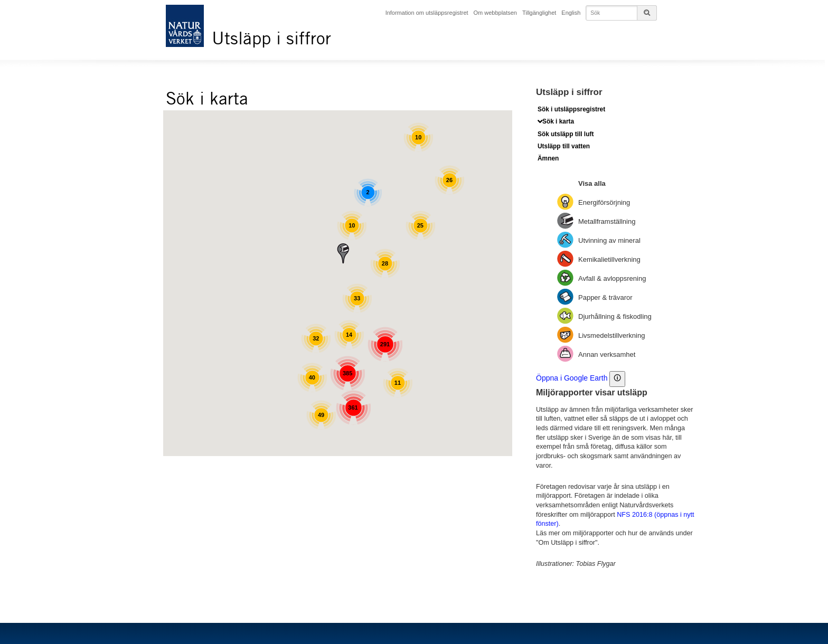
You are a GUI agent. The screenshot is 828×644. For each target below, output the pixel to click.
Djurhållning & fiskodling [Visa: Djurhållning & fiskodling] (615, 316)
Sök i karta (558, 121)
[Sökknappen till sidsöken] (647, 13)
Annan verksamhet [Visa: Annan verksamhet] (607, 354)
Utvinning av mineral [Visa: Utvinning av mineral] (609, 240)
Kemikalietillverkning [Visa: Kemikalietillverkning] (609, 259)
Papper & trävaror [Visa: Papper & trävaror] (605, 297)
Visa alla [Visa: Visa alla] (592, 183)
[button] (343, 253)
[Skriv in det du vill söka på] (622, 13)
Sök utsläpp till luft (566, 134)
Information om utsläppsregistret (429, 12)
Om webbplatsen (497, 12)
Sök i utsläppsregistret (571, 109)
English (573, 12)
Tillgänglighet (541, 12)
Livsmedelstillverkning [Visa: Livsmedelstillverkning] (611, 335)
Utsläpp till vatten (564, 146)
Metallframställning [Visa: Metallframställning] (607, 221)
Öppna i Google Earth (572, 377)
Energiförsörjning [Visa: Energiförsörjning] (604, 202)
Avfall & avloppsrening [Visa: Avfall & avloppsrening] (612, 278)
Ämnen (548, 158)
